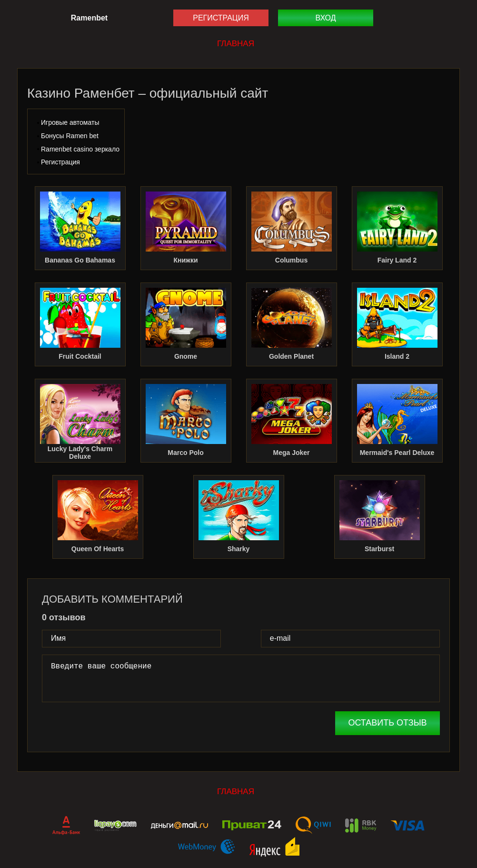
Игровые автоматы (70, 122)
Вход (325, 18)
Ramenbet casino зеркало (80, 149)
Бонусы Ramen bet (70, 136)
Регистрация (221, 18)
